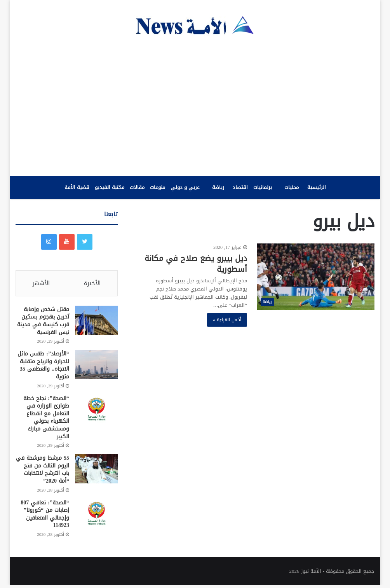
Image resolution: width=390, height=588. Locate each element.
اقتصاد (240, 187)
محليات (292, 187)
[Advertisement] (195, 106)
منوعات (158, 187)
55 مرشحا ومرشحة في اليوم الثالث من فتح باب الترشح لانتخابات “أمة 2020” (43, 472)
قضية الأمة (77, 187)
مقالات (137, 187)
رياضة (218, 187)
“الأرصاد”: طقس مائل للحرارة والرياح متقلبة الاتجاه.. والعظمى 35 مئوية (43, 368)
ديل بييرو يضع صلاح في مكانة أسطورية (196, 264)
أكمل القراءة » (227, 320)
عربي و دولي (185, 187)
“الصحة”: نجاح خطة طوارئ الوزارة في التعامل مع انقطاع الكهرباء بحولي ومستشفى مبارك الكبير (46, 420)
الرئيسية (317, 187)
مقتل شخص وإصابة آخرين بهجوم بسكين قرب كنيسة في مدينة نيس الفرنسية (43, 323)
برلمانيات (263, 187)
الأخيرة (92, 283)
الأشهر (41, 283)
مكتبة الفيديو (110, 187)
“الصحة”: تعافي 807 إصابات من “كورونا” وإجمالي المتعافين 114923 (45, 516)
